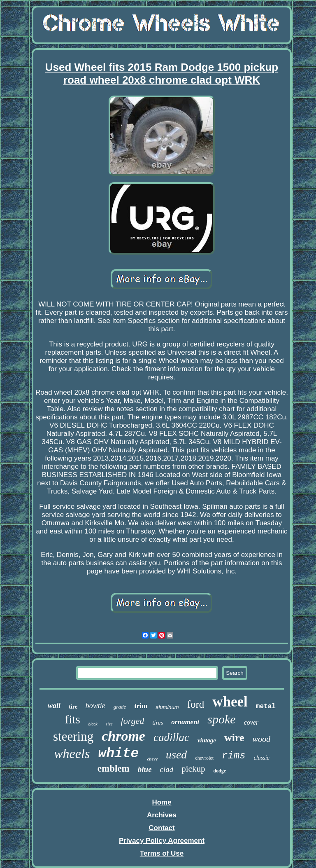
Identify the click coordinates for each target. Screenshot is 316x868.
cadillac (171, 737)
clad (167, 769)
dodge (220, 771)
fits (73, 719)
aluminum (167, 707)
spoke (221, 719)
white (118, 754)
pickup (193, 769)
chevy (152, 759)
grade (120, 707)
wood (261, 739)
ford (196, 704)
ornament (185, 722)
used (176, 755)
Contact (161, 828)
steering (73, 736)
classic (262, 758)
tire (73, 707)
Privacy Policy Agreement (162, 841)
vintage (207, 740)
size (109, 724)
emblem (114, 769)
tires (158, 723)
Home (161, 802)
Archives (162, 815)
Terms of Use (162, 853)
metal (266, 707)
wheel (230, 702)
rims (234, 756)
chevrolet (204, 758)
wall (54, 706)
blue (145, 769)
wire (234, 738)
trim (141, 706)
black (93, 724)
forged (133, 721)
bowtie (95, 706)
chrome (123, 736)
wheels (72, 753)
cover (251, 722)
